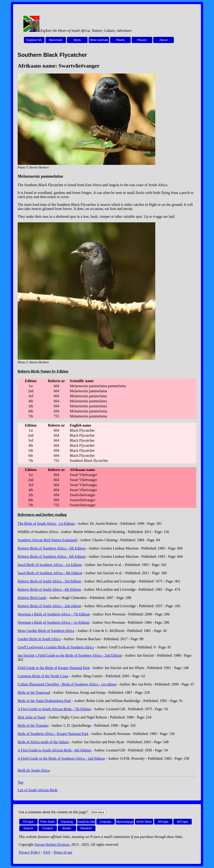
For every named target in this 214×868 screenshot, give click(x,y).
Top (21, 782)
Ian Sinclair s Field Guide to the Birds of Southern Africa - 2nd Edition (70, 655)
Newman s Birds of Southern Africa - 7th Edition (54, 614)
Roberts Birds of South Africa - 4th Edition (49, 589)
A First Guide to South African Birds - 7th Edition (54, 709)
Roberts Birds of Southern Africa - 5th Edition (52, 548)
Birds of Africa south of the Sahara (43, 742)
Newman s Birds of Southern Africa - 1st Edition (54, 622)
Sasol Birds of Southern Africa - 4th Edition (50, 573)
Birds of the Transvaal (34, 692)
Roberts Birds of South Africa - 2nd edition (49, 606)
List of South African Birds (38, 790)
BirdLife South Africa (34, 770)
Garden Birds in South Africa (39, 639)
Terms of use (63, 852)
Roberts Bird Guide (32, 598)
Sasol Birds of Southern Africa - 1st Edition (50, 565)
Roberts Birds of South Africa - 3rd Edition (49, 581)
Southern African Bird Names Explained (47, 540)
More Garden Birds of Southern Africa (46, 631)
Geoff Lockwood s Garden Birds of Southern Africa (56, 647)
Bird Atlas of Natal (32, 717)
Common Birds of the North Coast (43, 676)
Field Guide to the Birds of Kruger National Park (54, 668)
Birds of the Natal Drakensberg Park (44, 701)
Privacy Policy (30, 852)
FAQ (47, 852)
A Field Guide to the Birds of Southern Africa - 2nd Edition (61, 758)
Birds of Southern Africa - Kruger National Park (53, 734)
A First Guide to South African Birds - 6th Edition (54, 750)
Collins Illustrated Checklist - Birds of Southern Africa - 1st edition (67, 684)
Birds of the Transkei (33, 725)
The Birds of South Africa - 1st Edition (46, 524)
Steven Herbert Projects (52, 845)
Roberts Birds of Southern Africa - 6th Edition (52, 556)
